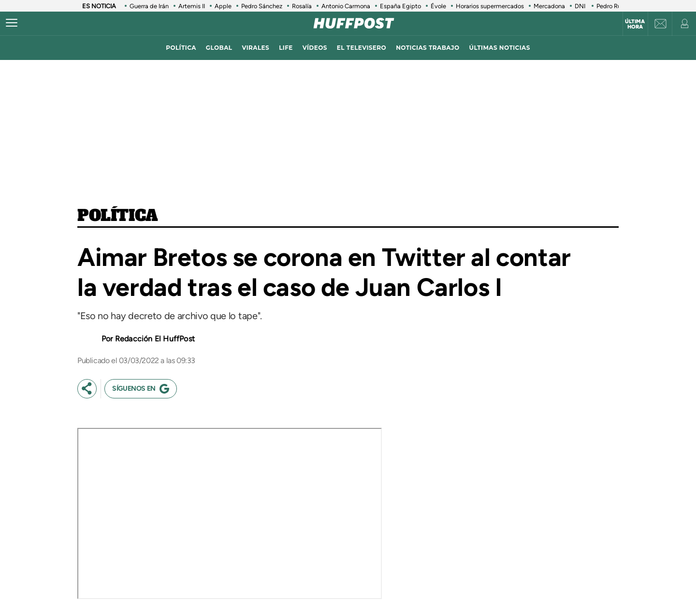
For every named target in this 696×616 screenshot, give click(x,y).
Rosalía (302, 6)
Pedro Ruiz (611, 6)
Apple (223, 6)
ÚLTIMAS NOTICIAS (500, 48)
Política (118, 216)
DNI (581, 6)
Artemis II (192, 6)
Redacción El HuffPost (155, 339)
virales (255, 48)
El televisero (362, 48)
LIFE (286, 48)
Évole (438, 6)
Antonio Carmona (346, 6)
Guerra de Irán (149, 6)
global (219, 48)
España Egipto (400, 6)
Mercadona (549, 6)
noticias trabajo (428, 48)
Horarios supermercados (490, 6)
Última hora (635, 24)
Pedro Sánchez (262, 6)
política (181, 48)
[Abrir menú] (12, 23)
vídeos (315, 48)
